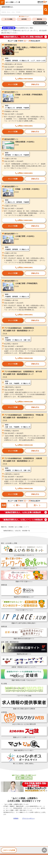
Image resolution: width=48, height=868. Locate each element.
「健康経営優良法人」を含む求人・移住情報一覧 (16, 531)
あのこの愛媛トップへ (12, 2)
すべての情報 (9, 19)
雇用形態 (24, 19)
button (46, 37)
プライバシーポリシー (28, 818)
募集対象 (39, 19)
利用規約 (16, 818)
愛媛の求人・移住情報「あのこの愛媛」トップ (14, 527)
